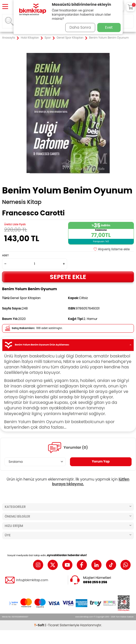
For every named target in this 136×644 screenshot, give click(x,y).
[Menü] (5, 7)
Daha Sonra (80, 27)
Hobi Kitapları (30, 38)
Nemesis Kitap (22, 202)
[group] (68, 113)
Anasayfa (9, 38)
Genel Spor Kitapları (70, 38)
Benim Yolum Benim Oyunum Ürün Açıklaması (68, 345)
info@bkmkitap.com (32, 580)
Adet (5, 255)
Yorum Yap (101, 461)
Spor (48, 38)
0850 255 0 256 (95, 582)
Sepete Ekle (68, 277)
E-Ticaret (52, 625)
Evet (109, 27)
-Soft (39, 625)
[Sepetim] (131, 7)
